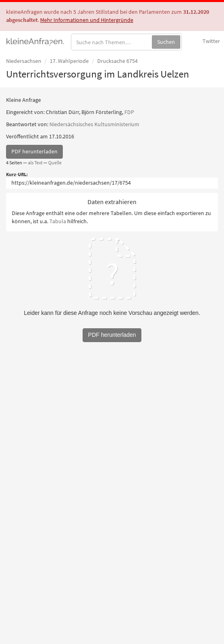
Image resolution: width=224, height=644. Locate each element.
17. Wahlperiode (69, 61)
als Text (35, 163)
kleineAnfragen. (35, 41)
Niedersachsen (24, 61)
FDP (129, 112)
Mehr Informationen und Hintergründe (87, 20)
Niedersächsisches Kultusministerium (94, 124)
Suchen (166, 42)
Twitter (211, 41)
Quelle (55, 163)
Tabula (58, 221)
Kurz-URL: (17, 174)
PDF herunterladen (34, 151)
